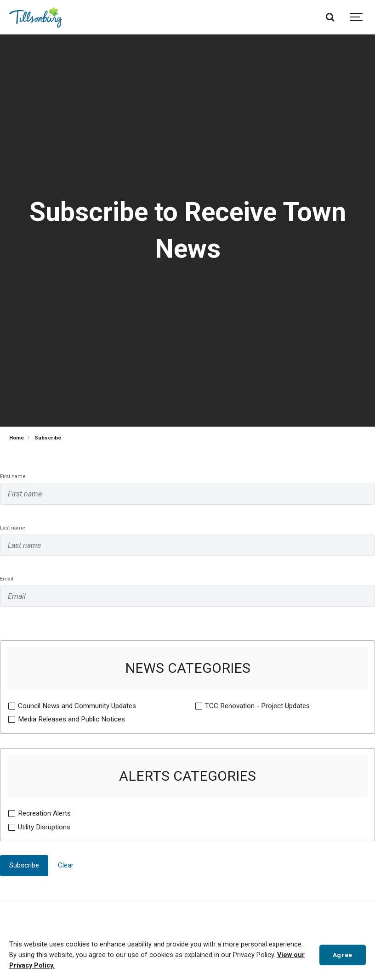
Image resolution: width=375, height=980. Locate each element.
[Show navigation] (357, 17)
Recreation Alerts (44, 813)
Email (7, 579)
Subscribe (24, 865)
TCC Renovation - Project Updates (257, 705)
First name (13, 476)
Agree (343, 955)
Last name (12, 528)
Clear (66, 865)
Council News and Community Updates (77, 705)
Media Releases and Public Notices (71, 719)
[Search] (330, 17)
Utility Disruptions (44, 827)
